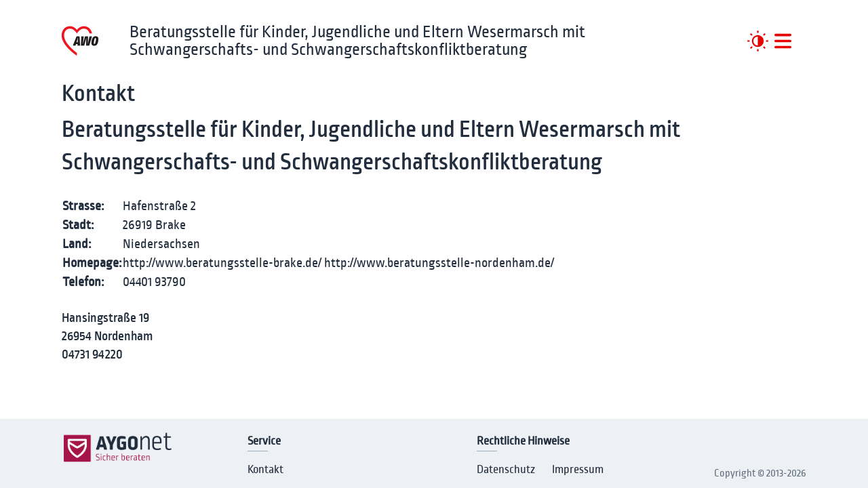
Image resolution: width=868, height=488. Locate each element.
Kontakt (265, 470)
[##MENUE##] (783, 41)
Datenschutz (506, 470)
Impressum (578, 470)
